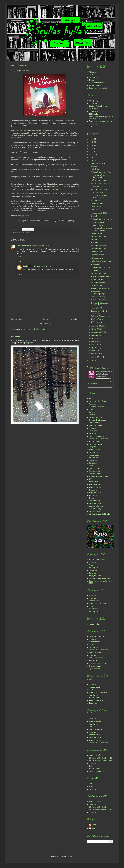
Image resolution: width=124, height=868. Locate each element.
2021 (92, 155)
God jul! (94, 216)
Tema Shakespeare (96, 487)
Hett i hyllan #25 (97, 308)
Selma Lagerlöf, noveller (98, 663)
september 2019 (97, 332)
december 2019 (97, 163)
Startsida (46, 319)
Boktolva (92, 412)
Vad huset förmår (97, 193)
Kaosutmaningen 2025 (97, 560)
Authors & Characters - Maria (101, 219)
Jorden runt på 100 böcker (98, 88)
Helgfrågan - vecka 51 (99, 246)
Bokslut (92, 409)
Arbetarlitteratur (95, 111)
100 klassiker (94, 114)
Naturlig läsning (95, 77)
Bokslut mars (16, 337)
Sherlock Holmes (95, 474)
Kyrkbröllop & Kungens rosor (101, 261)
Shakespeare (94, 124)
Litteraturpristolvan (96, 444)
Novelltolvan (94, 460)
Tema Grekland (95, 485)
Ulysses (94, 166)
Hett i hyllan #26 (97, 286)
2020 (92, 158)
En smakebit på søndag (97, 420)
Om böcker (93, 463)
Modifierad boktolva (96, 83)
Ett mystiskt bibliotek (24, 246)
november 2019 (97, 326)
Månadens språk (95, 450)
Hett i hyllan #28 (97, 204)
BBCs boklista (94, 109)
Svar (21, 262)
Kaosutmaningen (95, 85)
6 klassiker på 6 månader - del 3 (101, 758)
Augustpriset (93, 103)
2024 (92, 145)
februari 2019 (96, 354)
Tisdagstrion (93, 490)
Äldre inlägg (74, 319)
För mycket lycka (97, 279)
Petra (98, 372)
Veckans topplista (95, 511)
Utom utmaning (23, 233)
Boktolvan (93, 573)
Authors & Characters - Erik (101, 267)
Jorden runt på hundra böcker (100, 604)
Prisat (91, 75)
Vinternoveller (96, 264)
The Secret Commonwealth (101, 276)
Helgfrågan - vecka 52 (99, 190)
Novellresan (93, 458)
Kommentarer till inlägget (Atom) (35, 329)
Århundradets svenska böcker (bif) (101, 121)
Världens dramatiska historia (99, 514)
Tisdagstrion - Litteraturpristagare (99, 293)
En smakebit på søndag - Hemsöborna (100, 304)
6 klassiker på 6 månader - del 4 (101, 761)
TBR (91, 479)
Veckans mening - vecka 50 (101, 273)
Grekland (92, 789)
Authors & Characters (97, 407)
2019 (92, 161)
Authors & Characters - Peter (101, 172)
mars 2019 (96, 351)
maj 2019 (95, 345)
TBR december (96, 322)
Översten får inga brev (99, 249)
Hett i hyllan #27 (97, 252)
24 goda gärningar (98, 255)
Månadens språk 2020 (99, 213)
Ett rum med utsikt (97, 225)
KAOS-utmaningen (96, 658)
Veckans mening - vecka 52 (101, 183)
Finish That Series (96, 425)
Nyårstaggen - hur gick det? (101, 180)
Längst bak (93, 447)
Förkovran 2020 (97, 207)
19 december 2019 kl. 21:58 (42, 266)
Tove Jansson (94, 495)
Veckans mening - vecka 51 (101, 236)
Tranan (92, 80)
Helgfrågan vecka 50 (98, 283)
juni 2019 (95, 342)
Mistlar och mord (97, 258)
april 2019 (95, 348)
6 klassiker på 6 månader (98, 401)
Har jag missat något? (99, 297)
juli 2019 (95, 338)
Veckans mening (95, 509)
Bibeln (91, 127)
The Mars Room (97, 319)
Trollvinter (95, 243)
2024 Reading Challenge (100, 368)
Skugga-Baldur (96, 233)
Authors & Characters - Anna (101, 300)
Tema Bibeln (94, 482)
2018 (92, 361)
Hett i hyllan (93, 433)
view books (109, 386)
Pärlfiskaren (95, 270)
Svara (19, 257)
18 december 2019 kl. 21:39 (42, 246)
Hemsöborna (96, 239)
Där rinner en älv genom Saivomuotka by (100, 197)
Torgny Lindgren (95, 493)
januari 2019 (96, 357)
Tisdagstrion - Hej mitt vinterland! (99, 312)
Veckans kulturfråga (96, 506)
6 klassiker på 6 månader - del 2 (101, 810)
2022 (92, 151)
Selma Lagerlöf (95, 471)
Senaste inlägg (17, 319)
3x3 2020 (94, 210)
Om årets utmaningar (97, 636)
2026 (92, 139)
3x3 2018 (92, 804)
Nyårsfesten (95, 169)
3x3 (90, 399)
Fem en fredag (94, 423)
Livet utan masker (97, 222)
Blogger (70, 856)
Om (90, 784)
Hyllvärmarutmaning (96, 436)
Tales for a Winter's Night (100, 289)
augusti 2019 (96, 335)
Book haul (93, 415)
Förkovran (93, 72)
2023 (92, 148)
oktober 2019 (96, 329)
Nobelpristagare (95, 101)
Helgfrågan (93, 431)
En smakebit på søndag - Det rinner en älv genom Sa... (101, 229)
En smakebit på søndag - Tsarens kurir (100, 176)
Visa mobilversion (45, 323)
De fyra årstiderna (95, 417)
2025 (92, 142)
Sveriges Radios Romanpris (99, 106)
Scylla (25, 266)
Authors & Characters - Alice (101, 316)
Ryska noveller (94, 468)
